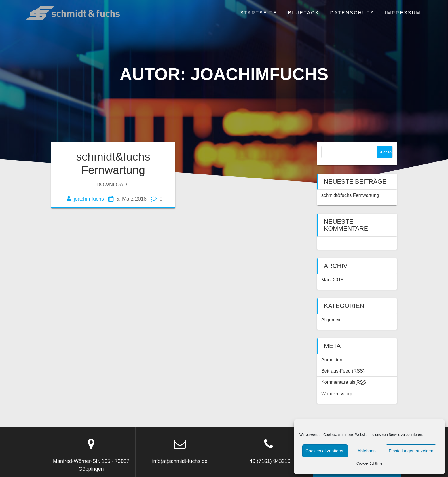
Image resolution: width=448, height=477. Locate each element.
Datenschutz (352, 13)
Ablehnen (367, 451)
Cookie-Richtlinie (369, 463)
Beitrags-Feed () (343, 371)
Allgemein (332, 320)
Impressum (403, 13)
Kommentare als (344, 382)
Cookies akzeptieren (325, 451)
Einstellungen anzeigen (411, 451)
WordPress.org (337, 394)
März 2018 (332, 280)
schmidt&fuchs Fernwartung (113, 163)
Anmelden (332, 360)
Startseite (259, 13)
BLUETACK (304, 13)
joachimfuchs (89, 199)
